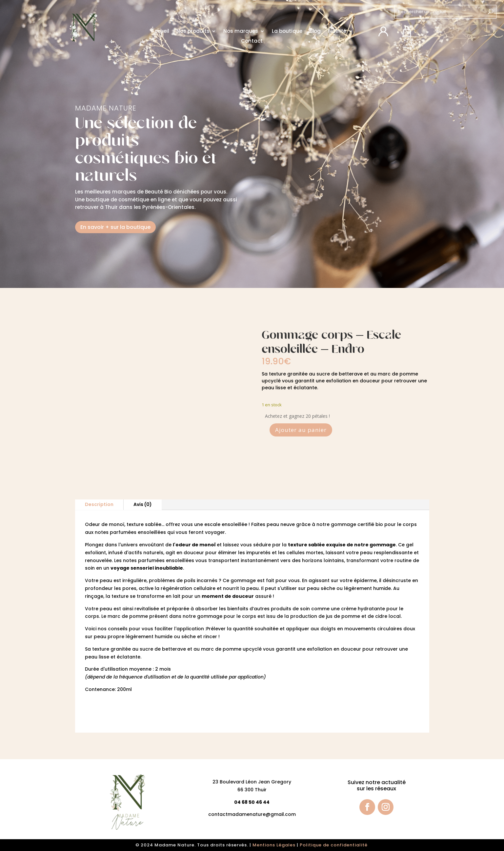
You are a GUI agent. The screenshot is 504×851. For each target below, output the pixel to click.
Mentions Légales (274, 845)
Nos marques (241, 31)
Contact (252, 41)
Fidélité (337, 31)
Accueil (160, 31)
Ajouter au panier (301, 430)
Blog (315, 31)
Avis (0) (143, 504)
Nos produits (193, 31)
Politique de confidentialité (334, 845)
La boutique (287, 31)
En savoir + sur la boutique (115, 227)
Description (99, 504)
